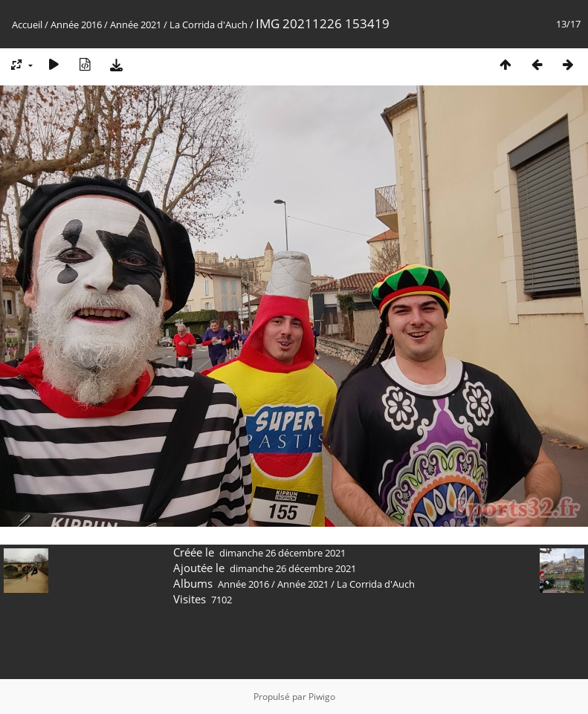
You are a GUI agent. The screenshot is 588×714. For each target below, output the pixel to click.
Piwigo (322, 697)
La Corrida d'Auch (209, 25)
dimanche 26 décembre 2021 (282, 553)
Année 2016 (76, 25)
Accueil (27, 25)
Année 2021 (136, 25)
